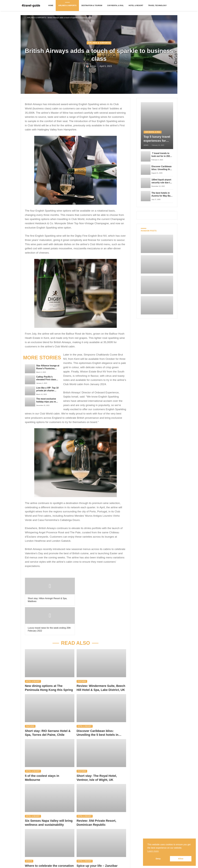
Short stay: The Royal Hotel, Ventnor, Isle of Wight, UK (97, 748)
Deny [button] (158, 859)
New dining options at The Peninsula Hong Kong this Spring (49, 659)
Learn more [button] (153, 851)
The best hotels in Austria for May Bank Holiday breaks (162, 194)
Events (29, 832)
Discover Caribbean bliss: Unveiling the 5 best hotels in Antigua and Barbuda (97, 704)
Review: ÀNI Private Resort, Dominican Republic (96, 793)
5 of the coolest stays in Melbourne (42, 748)
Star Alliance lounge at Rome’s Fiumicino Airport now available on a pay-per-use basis (47, 367)
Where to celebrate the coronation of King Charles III (49, 838)
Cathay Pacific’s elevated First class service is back (46, 378)
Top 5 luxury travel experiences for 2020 (157, 139)
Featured (82, 652)
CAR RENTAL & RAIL (153, 132)
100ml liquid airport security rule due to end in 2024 (161, 181)
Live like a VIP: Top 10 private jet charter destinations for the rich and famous (48, 389)
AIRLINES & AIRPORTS (37, 18)
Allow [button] (181, 859)
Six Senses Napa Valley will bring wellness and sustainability (49, 793)
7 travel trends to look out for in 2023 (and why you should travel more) (162, 155)
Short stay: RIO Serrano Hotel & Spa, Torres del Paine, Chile (48, 703)
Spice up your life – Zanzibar (97, 836)
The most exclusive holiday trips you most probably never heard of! (48, 400)
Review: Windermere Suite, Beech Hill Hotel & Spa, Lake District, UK (101, 659)
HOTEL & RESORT (33, 652)
